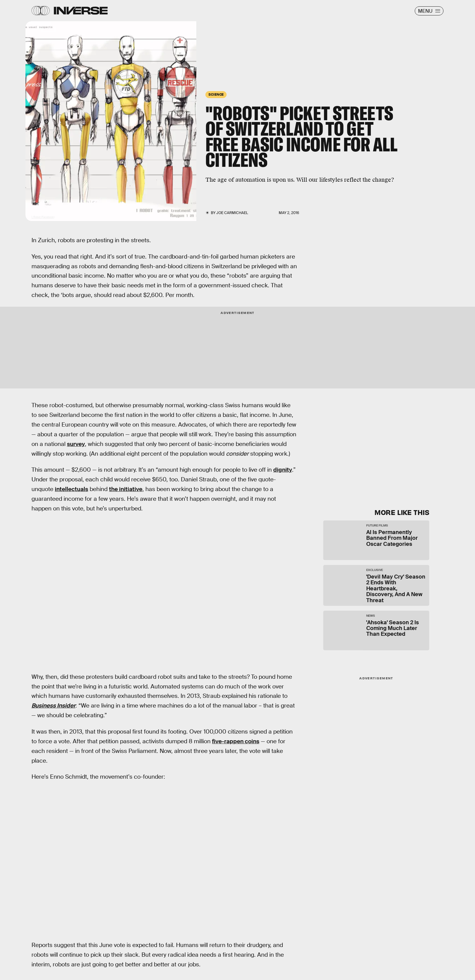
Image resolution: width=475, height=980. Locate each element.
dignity (283, 470)
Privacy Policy (385, 465)
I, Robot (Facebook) (43, 217)
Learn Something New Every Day (361, 412)
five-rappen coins (236, 741)
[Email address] (374, 447)
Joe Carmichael (232, 213)
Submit (401, 479)
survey (76, 444)
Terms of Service (351, 465)
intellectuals (71, 489)
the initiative (126, 489)
